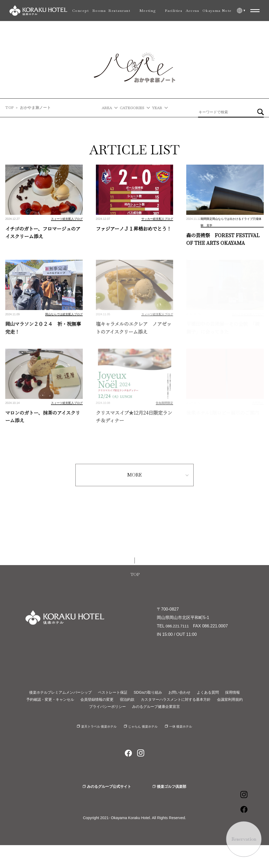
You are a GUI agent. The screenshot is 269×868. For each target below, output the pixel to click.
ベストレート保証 (123, 706)
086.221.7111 (178, 640)
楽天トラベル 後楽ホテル (95, 748)
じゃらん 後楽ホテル (144, 748)
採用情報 (134, 714)
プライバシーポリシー (122, 728)
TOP (9, 108)
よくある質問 (228, 706)
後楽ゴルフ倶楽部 (175, 809)
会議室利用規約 (80, 728)
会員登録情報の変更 (110, 721)
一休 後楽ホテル (186, 748)
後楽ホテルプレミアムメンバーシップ (64, 706)
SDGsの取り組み (162, 706)
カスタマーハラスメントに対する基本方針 (199, 721)
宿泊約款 (144, 721)
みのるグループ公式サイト (107, 809)
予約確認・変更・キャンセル (58, 721)
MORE (134, 489)
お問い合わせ (197, 706)
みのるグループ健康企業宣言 (177, 728)
